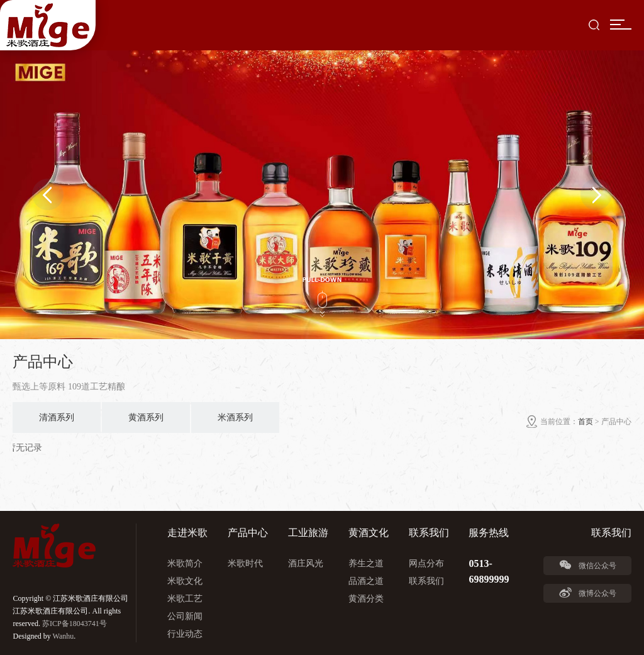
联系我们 (426, 581)
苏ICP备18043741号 (75, 624)
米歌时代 (245, 563)
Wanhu (64, 636)
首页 (586, 422)
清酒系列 (57, 417)
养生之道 (366, 563)
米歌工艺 (185, 599)
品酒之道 (366, 581)
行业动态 (185, 634)
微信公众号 (587, 565)
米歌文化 (185, 581)
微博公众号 (587, 593)
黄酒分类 (366, 599)
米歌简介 (185, 563)
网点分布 (426, 563)
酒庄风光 (306, 563)
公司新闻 (185, 616)
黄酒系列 (146, 417)
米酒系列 (235, 417)
